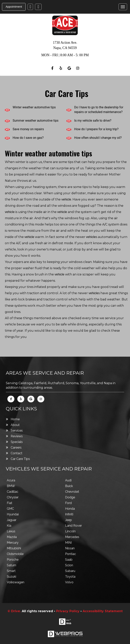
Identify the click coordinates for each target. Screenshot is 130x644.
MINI (68, 543)
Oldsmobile (15, 554)
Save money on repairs (28, 129)
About (15, 425)
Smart (11, 571)
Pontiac (71, 554)
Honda (70, 509)
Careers (16, 448)
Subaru (70, 571)
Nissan (70, 548)
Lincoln (70, 531)
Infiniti (69, 514)
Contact (17, 453)
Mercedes (72, 537)
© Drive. (15, 611)
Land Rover (73, 526)
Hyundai (13, 514)
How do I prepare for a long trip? (96, 129)
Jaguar (12, 520)
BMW (11, 486)
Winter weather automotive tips (34, 107)
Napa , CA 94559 (65, 48)
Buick (69, 486)
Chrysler (13, 497)
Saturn (11, 565)
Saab (69, 560)
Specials (17, 442)
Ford (68, 503)
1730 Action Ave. (65, 43)
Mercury (13, 543)
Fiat (10, 503)
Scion (69, 565)
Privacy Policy (68, 611)
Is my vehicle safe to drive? (93, 121)
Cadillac (13, 492)
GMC (10, 509)
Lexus (11, 531)
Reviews (17, 436)
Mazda (12, 537)
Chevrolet (72, 492)
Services (17, 431)
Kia (9, 526)
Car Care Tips (20, 459)
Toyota (70, 577)
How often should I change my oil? (98, 138)
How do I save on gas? (28, 138)
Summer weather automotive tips (36, 121)
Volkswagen (16, 582)
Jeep (68, 520)
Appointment (14, 7)
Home (15, 419)
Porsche (13, 560)
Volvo (69, 582)
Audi (68, 480)
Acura (11, 480)
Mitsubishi (14, 548)
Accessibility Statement (103, 611)
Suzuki (11, 577)
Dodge (70, 497)
